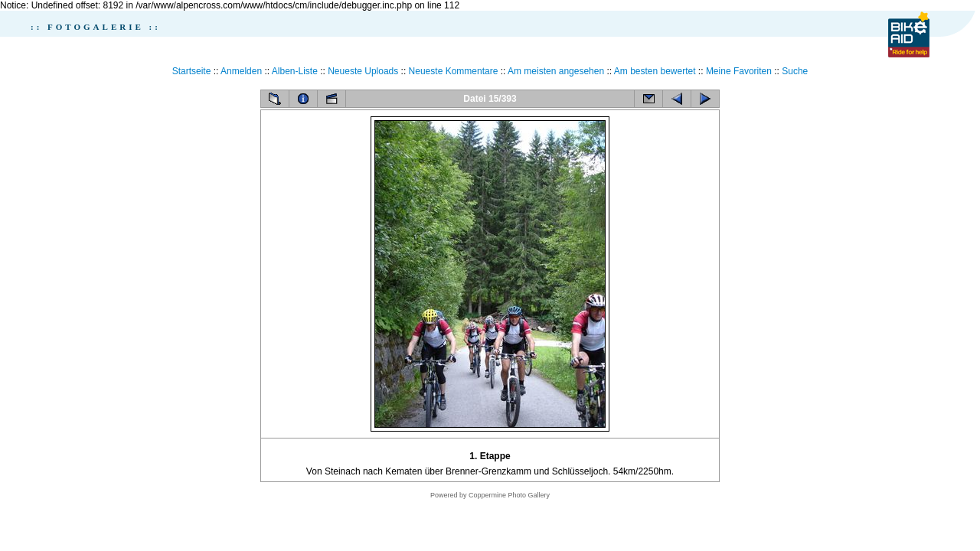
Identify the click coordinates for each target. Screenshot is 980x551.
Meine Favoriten (739, 71)
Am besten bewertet (655, 71)
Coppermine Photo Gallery (509, 495)
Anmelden (241, 71)
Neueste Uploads (363, 71)
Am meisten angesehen (556, 71)
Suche (795, 71)
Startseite (192, 71)
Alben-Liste (295, 71)
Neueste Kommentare (454, 71)
